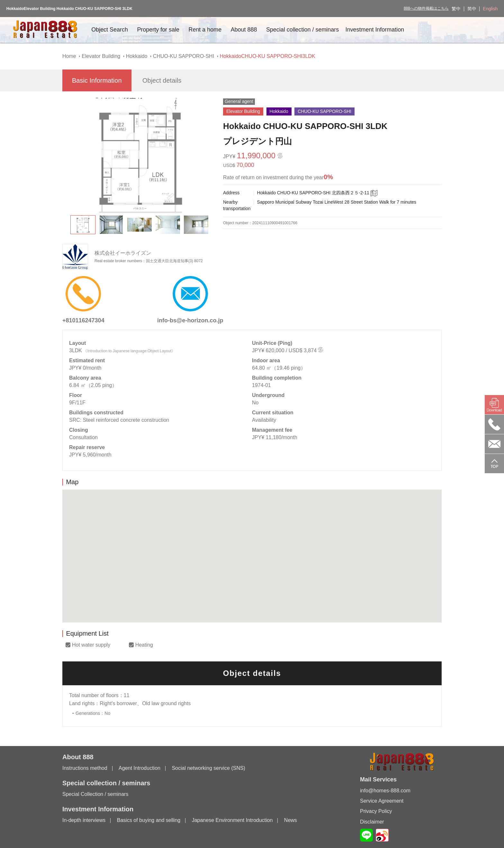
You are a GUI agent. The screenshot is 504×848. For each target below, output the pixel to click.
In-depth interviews (84, 820)
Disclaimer (372, 822)
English (490, 9)
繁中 (456, 9)
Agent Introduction (139, 768)
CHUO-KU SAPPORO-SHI (184, 56)
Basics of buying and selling (149, 820)
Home (69, 56)
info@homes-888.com (385, 791)
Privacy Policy (376, 811)
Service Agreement (382, 801)
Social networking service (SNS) (208, 768)
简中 (472, 9)
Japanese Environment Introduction (232, 820)
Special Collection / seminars (95, 794)
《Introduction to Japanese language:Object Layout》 (129, 351)
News (291, 820)
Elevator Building (101, 56)
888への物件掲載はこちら (426, 8)
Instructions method (85, 768)
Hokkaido (137, 56)
